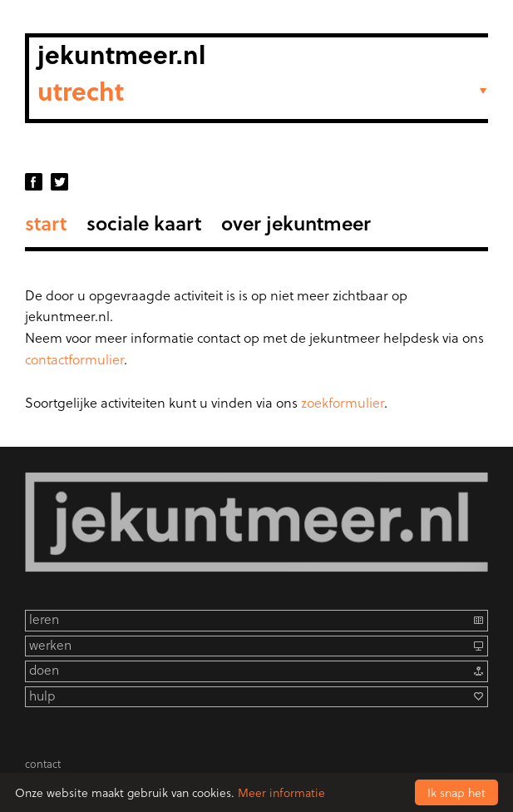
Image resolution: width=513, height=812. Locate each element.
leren (44, 619)
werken (50, 645)
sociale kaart (144, 223)
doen (44, 670)
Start (46, 223)
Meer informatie (281, 792)
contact (43, 763)
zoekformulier (343, 402)
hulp (42, 696)
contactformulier (74, 359)
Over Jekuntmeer (296, 223)
